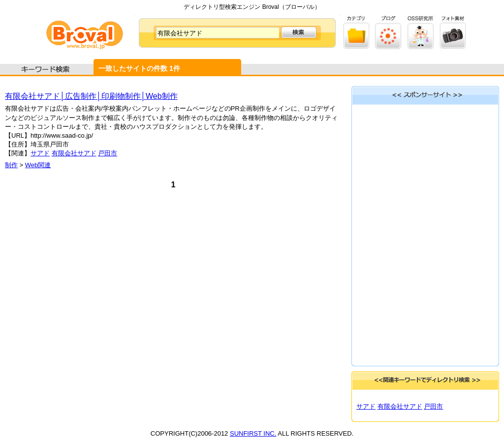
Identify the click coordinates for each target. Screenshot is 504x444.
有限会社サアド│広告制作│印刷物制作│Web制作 (91, 96)
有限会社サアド (74, 153)
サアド (40, 153)
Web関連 (38, 165)
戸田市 (108, 153)
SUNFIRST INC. (253, 433)
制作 (11, 165)
